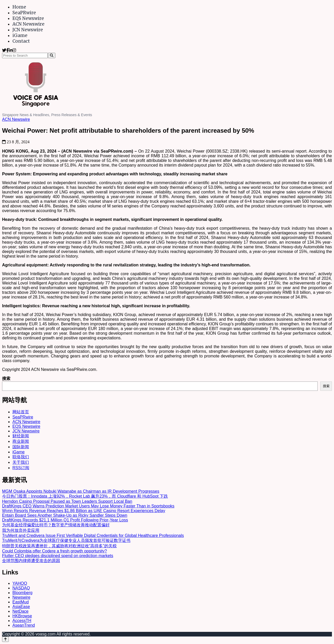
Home (19, 7)
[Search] (52, 55)
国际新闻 (21, 447)
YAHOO (20, 583)
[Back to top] (5, 639)
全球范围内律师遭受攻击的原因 (31, 561)
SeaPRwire (24, 13)
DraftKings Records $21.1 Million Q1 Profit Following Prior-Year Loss (65, 520)
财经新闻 (21, 436)
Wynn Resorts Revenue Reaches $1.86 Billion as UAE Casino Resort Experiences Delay (84, 511)
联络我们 (21, 457)
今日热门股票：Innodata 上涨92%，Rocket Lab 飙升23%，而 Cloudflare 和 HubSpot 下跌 (85, 496)
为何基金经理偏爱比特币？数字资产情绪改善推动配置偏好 (56, 525)
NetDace (20, 611)
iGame (20, 35)
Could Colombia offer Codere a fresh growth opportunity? (54, 551)
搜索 (6, 379)
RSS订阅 (21, 468)
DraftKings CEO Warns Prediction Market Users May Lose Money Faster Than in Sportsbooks (88, 506)
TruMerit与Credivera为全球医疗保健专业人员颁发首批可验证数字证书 (66, 540)
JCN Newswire (28, 30)
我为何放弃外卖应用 (21, 530)
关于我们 (21, 462)
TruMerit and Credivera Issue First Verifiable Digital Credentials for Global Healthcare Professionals (93, 536)
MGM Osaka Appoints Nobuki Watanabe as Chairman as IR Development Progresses (81, 491)
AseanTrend (24, 625)
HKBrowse (22, 616)
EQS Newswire (28, 18)
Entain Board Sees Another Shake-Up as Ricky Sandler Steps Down (65, 515)
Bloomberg (22, 593)
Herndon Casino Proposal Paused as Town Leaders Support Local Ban (67, 501)
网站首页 (21, 412)
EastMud (21, 602)
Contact (21, 41)
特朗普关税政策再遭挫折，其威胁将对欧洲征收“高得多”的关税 (59, 546)
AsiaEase (21, 607)
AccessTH (22, 621)
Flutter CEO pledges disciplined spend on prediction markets (58, 556)
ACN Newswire (28, 24)
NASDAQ (21, 588)
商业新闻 (21, 441)
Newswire (21, 597)
